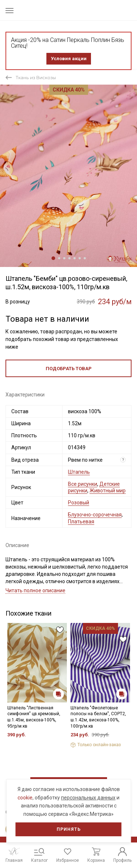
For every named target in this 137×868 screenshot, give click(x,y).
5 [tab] (75, 258)
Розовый (79, 503)
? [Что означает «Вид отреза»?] (123, 460)
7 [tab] (85, 258)
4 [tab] (69, 258)
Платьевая (81, 522)
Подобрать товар (69, 369)
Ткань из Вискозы (36, 77)
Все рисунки (83, 484)
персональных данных (88, 798)
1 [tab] (53, 258)
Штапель (79, 472)
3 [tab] (64, 258)
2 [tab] (59, 258)
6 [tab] (80, 258)
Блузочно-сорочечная (95, 515)
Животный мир (108, 491)
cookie (25, 798)
